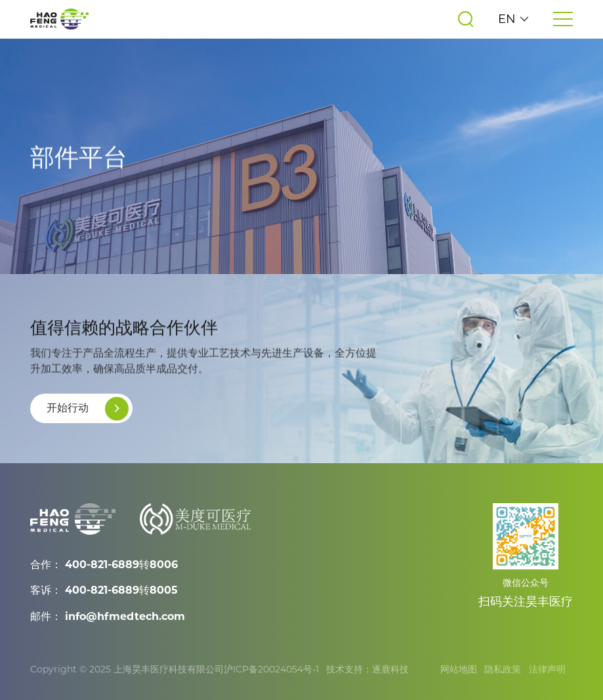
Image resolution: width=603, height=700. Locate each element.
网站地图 (459, 669)
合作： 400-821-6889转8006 (104, 565)
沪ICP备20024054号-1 (271, 669)
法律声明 (547, 669)
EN (514, 19)
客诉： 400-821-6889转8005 (104, 590)
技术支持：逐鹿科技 (367, 669)
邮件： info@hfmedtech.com (108, 616)
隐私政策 (503, 669)
